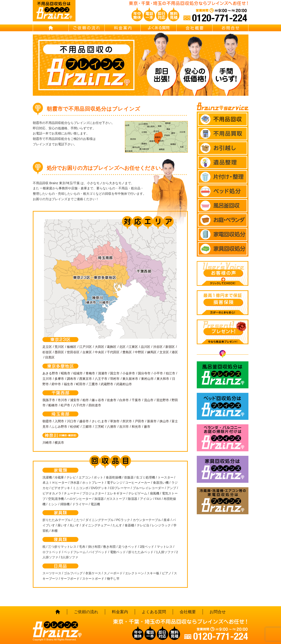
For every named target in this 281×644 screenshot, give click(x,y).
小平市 (158, 373)
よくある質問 (159, 28)
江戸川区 (86, 347)
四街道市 (95, 405)
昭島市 (66, 373)
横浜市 (59, 443)
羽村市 (115, 379)
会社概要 (195, 28)
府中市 (56, 384)
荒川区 (59, 347)
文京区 (164, 352)
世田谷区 (73, 352)
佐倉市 (112, 400)
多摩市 (59, 379)
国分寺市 (144, 373)
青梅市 (90, 373)
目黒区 (50, 357)
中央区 (100, 352)
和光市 (136, 427)
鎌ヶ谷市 (98, 400)
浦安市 (75, 400)
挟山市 (164, 421)
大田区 (100, 347)
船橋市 (53, 405)
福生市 (69, 384)
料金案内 (123, 28)
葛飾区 (112, 347)
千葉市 (136, 400)
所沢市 (127, 421)
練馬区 (152, 352)
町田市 (81, 384)
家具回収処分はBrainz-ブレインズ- (223, 469)
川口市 (72, 421)
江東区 (133, 347)
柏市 (86, 400)
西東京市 (86, 379)
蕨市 (147, 427)
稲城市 (78, 373)
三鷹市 (93, 384)
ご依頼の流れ (87, 28)
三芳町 (100, 427)
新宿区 (170, 347)
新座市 (152, 421)
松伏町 (75, 427)
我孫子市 (49, 400)
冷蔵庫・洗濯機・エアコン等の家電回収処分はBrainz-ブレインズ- (223, 501)
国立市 (115, 373)
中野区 (139, 352)
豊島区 (127, 352)
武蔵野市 (107, 384)
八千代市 (79, 405)
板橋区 (72, 347)
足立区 (47, 347)
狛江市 (170, 373)
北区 (122, 347)
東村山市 (147, 379)
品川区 (146, 347)
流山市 (149, 400)
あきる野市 (50, 373)
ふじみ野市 (59, 427)
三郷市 (87, 427)
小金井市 (129, 373)
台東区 (87, 352)
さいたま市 (100, 421)
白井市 (124, 400)
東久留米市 (130, 379)
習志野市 (163, 400)
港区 (175, 352)
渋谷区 (158, 347)
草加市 (115, 421)
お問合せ (230, 28)
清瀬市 (103, 373)
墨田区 (59, 352)
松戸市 (65, 405)
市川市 (62, 400)
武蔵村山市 (124, 384)
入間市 (59, 421)
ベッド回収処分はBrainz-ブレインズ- (223, 406)
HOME (51, 28)
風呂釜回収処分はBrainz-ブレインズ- (223, 375)
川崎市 (47, 443)
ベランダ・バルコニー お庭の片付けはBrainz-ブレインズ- (223, 438)
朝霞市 (47, 421)
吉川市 (124, 427)
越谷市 (84, 421)
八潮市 (112, 427)
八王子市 (101, 379)
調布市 (72, 379)
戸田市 (139, 421)
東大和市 (163, 379)
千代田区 (113, 352)
